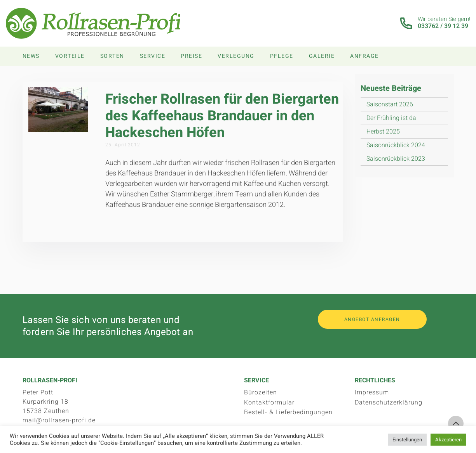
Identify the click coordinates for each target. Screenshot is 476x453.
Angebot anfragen (372, 319)
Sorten (112, 56)
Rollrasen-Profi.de (93, 23)
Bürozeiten (261, 392)
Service (153, 56)
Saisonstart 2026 (390, 104)
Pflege (282, 56)
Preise (191, 56)
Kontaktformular (269, 403)
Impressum (372, 392)
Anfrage (364, 56)
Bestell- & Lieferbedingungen (288, 412)
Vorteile (70, 56)
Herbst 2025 (383, 132)
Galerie (322, 56)
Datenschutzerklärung (389, 403)
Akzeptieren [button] (448, 440)
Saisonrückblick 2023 (396, 159)
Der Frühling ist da (391, 118)
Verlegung (236, 56)
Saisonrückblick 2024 (396, 145)
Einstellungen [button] (407, 440)
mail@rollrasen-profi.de (59, 420)
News (31, 56)
